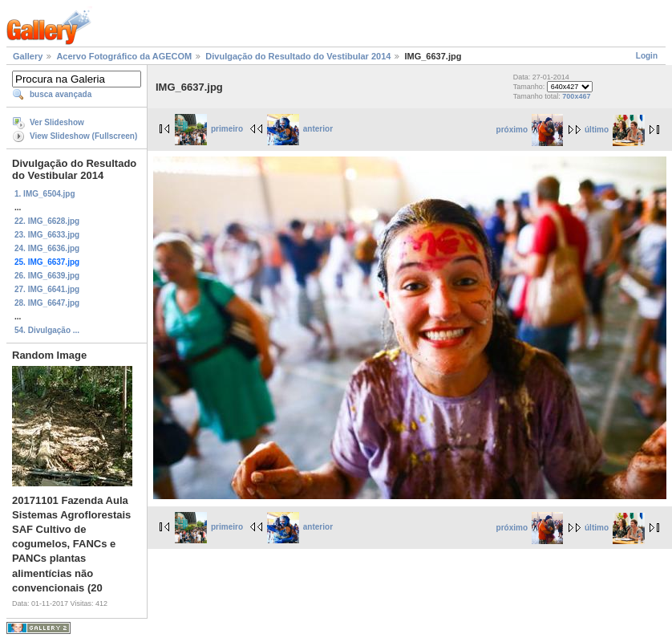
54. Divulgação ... (47, 330)
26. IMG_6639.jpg (47, 276)
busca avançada (61, 94)
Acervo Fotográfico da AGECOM (124, 56)
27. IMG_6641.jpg (47, 289)
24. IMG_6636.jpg (47, 248)
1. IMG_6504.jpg (45, 194)
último (615, 130)
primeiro (209, 129)
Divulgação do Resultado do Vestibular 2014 (298, 56)
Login (647, 56)
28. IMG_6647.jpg (47, 303)
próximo (530, 130)
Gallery (28, 56)
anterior (300, 129)
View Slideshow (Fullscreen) (83, 136)
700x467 (576, 96)
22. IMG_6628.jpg (47, 221)
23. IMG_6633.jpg (47, 235)
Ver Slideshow (57, 122)
